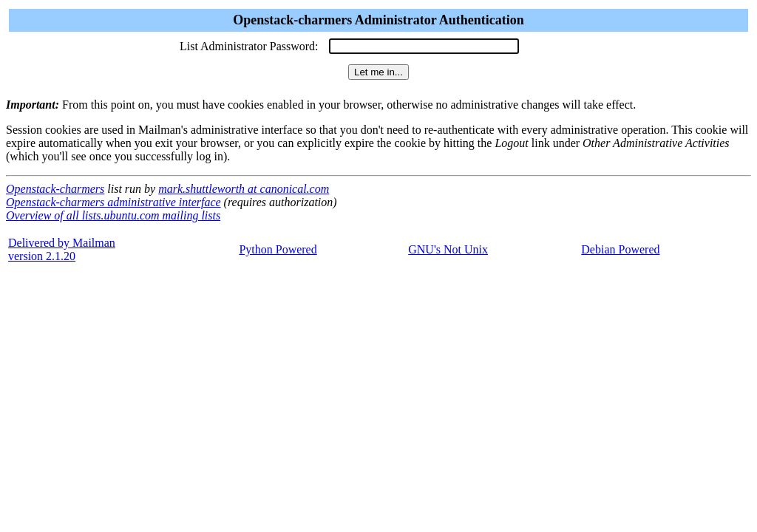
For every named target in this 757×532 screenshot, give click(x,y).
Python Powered (278, 249)
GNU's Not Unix (448, 249)
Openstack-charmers (55, 189)
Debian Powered (620, 249)
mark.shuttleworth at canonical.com (244, 189)
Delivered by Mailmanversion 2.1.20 (62, 249)
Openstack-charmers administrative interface (113, 202)
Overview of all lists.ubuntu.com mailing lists (113, 215)
